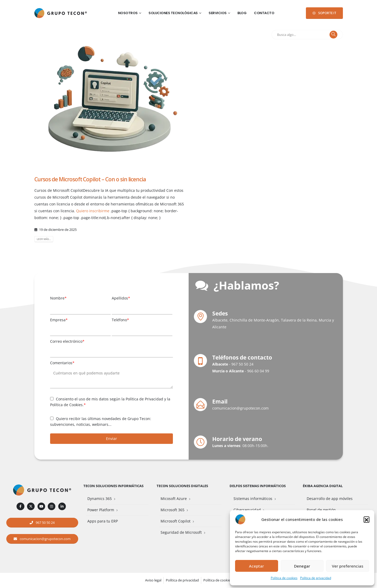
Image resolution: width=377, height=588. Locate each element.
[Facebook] (20, 506)
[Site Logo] (61, 13)
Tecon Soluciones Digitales (182, 486)
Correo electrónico (67, 341)
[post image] (110, 97)
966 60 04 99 (258, 371)
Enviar (111, 439)
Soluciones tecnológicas (173, 13)
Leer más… (44, 239)
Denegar (302, 566)
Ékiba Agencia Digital (323, 486)
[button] (367, 519)
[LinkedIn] (62, 506)
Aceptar (256, 566)
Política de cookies (284, 578)
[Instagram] (52, 506)
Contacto (264, 13)
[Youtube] (41, 506)
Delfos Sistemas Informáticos (258, 486)
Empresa (59, 320)
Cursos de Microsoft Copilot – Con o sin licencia (90, 179)
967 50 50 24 (242, 364)
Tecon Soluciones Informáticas (113, 486)
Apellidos (121, 298)
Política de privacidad (316, 578)
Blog (242, 13)
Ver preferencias (348, 566)
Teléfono (120, 320)
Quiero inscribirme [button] (93, 211)
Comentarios (62, 363)
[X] (31, 506)
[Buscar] (333, 35)
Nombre (58, 298)
